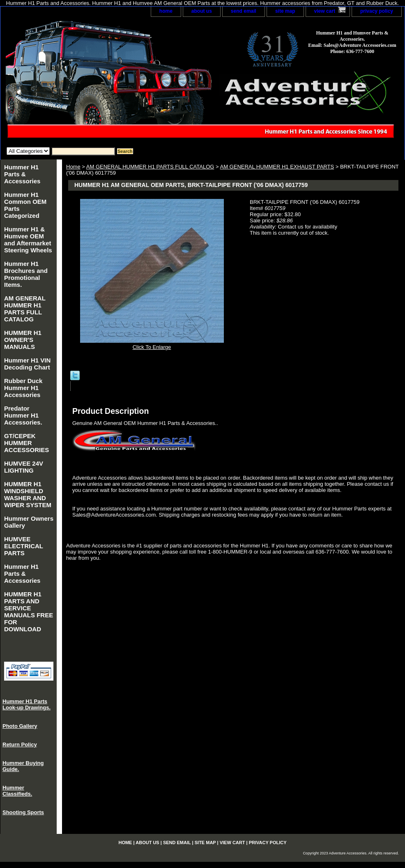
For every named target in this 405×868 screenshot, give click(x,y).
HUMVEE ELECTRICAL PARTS (24, 546)
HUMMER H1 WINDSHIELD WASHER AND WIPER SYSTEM (28, 494)
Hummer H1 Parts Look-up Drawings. (26, 704)
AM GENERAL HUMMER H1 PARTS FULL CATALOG (150, 167)
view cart (325, 11)
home (166, 11)
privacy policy (377, 11)
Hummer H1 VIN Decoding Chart (27, 364)
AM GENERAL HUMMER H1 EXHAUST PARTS (277, 167)
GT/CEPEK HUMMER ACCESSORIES (26, 443)
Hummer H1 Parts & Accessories (22, 174)
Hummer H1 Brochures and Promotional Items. (26, 274)
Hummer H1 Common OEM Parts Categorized (25, 205)
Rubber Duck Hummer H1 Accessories (23, 388)
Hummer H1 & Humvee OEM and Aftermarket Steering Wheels (28, 240)
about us (202, 11)
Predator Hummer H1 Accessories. (23, 415)
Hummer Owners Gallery (29, 522)
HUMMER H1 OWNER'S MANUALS (23, 340)
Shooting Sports (23, 812)
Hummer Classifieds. (17, 791)
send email (244, 11)
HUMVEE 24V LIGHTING (24, 467)
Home (73, 167)
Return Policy (20, 744)
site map (285, 11)
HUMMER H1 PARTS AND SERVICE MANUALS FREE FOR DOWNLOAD (29, 612)
